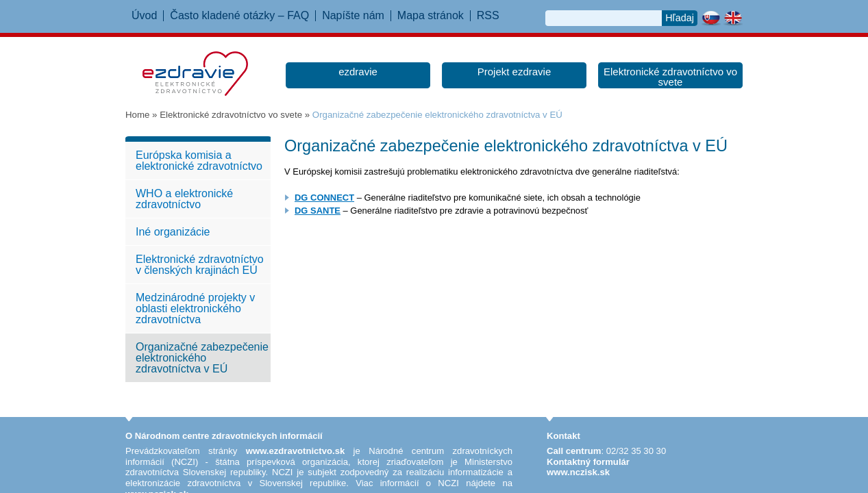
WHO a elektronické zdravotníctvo (184, 199)
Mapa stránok (431, 16)
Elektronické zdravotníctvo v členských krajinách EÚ (200, 265)
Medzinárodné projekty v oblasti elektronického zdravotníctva (195, 308)
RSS (488, 16)
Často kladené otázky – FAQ (239, 16)
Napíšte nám (353, 16)
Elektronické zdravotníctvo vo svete (670, 77)
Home (137, 115)
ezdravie (358, 72)
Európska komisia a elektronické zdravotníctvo (199, 161)
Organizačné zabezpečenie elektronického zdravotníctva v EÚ (202, 358)
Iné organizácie (173, 232)
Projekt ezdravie (514, 72)
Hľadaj (680, 18)
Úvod (144, 16)
